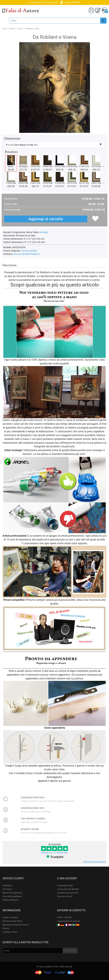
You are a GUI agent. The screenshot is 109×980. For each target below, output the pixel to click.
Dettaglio (44, 232)
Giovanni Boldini (29, 251)
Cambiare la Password (67, 893)
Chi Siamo (7, 889)
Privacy (6, 928)
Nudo (20, 29)
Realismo (35, 254)
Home (4, 29)
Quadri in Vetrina (10, 917)
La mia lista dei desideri (68, 889)
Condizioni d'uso (10, 932)
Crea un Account (65, 896)
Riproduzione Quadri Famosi (15, 925)
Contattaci (7, 885)
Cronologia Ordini (65, 885)
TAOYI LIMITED (64, 917)
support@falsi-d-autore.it (69, 921)
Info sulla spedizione (12, 896)
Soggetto (12, 29)
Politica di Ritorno (11, 900)
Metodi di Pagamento (12, 893)
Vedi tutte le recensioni (94, 862)
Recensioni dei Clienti (12, 921)
